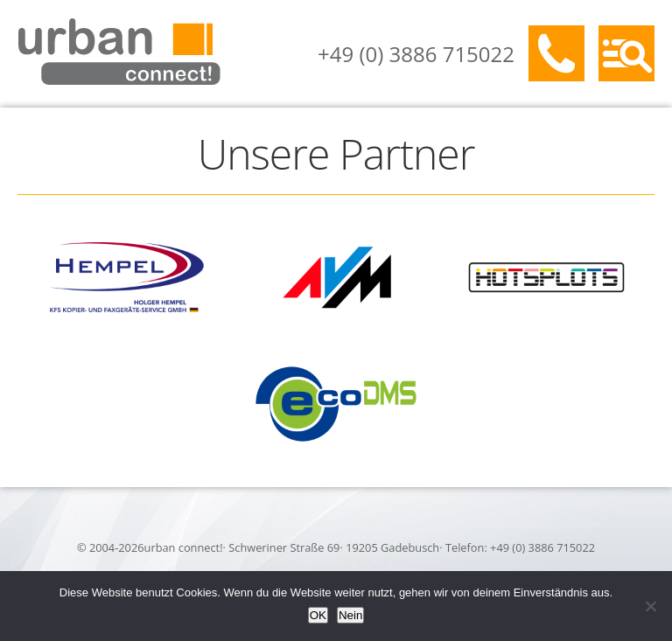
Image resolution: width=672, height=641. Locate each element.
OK (318, 615)
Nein (350, 615)
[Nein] (650, 606)
